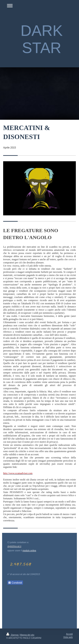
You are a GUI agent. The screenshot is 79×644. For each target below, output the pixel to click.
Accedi (69, 634)
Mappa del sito (27, 635)
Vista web (68, 637)
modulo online (29, 551)
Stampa (13, 635)
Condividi (15, 583)
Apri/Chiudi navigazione (39, 6)
